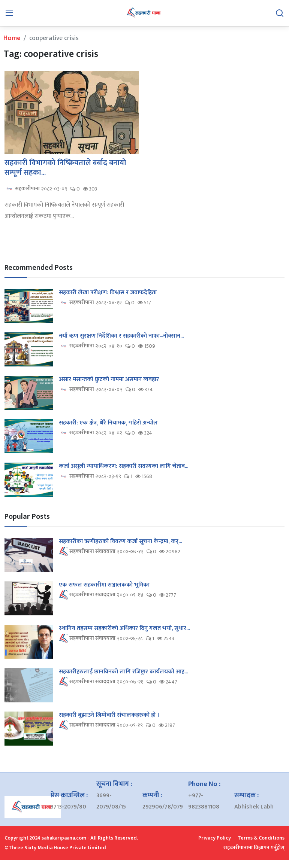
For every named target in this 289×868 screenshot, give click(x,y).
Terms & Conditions (261, 838)
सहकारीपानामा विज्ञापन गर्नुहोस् (254, 848)
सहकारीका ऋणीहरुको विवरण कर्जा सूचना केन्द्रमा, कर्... (120, 542)
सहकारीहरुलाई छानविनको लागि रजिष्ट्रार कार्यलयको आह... (123, 672)
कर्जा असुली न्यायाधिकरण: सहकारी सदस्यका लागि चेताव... (124, 466)
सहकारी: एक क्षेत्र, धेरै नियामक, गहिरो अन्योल (108, 423)
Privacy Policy (215, 838)
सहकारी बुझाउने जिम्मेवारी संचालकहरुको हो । (109, 715)
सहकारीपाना (22, 189)
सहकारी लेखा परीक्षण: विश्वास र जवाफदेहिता (108, 293)
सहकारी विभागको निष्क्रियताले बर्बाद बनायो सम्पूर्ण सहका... (65, 168)
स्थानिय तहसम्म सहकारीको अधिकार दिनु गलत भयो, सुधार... (124, 628)
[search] (280, 13)
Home (12, 38)
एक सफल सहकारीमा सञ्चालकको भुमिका (104, 585)
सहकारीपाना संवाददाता (87, 552)
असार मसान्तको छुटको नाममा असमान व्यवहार (109, 380)
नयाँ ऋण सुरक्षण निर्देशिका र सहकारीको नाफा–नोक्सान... (121, 336)
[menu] (9, 13)
